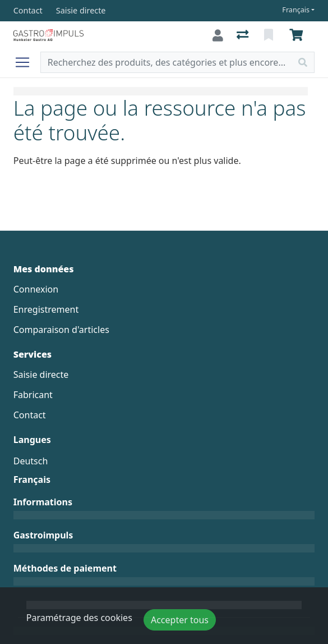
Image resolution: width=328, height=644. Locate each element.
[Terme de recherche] (167, 62)
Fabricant (33, 395)
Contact (30, 415)
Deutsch (31, 461)
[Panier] (298, 35)
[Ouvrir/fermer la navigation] (27, 62)
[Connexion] (218, 35)
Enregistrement (46, 309)
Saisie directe (41, 374)
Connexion (36, 289)
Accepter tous (180, 620)
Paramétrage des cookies (79, 618)
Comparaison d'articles (61, 330)
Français (296, 10)
